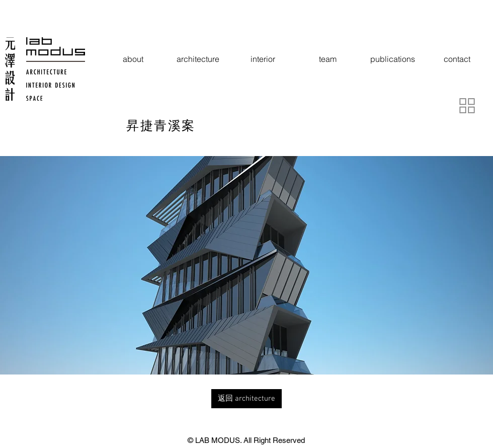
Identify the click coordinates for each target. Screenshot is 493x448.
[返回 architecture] (247, 399)
